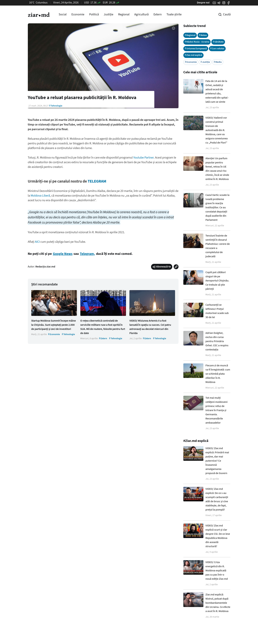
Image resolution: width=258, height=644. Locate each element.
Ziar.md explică (193, 55)
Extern (158, 14)
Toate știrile (174, 14)
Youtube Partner (143, 158)
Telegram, (87, 254)
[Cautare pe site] (222, 15)
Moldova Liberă (40, 196)
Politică (94, 14)
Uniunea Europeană (196, 48)
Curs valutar (217, 48)
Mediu (218, 62)
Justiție (109, 14)
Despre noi (203, 3)
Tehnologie (56, 106)
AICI (37, 242)
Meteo (203, 35)
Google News (63, 254)
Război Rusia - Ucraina (197, 42)
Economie (78, 14)
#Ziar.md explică (196, 441)
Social (63, 14)
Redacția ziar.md (45, 267)
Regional (124, 14)
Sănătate (218, 42)
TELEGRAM (97, 181)
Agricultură (141, 14)
